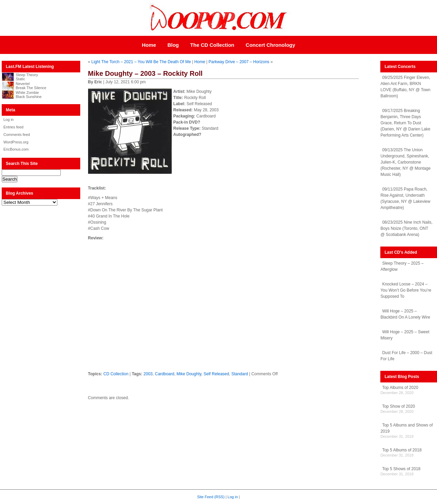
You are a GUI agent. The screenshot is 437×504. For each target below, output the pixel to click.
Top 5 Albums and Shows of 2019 (406, 428)
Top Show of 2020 (398, 406)
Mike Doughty (189, 374)
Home (149, 45)
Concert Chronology (271, 45)
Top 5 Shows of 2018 (401, 469)
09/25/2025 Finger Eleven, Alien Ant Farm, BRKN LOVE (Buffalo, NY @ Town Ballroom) (405, 87)
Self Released (216, 374)
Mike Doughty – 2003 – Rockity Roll (145, 73)
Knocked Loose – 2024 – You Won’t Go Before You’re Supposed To (406, 290)
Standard (240, 374)
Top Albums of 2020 (400, 388)
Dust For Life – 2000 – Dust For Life (406, 356)
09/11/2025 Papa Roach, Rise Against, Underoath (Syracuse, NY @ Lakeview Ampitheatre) (405, 198)
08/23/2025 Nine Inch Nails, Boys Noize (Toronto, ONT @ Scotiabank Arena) (406, 228)
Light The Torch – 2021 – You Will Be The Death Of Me (141, 62)
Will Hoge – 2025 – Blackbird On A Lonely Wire (405, 314)
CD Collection (116, 374)
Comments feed (17, 135)
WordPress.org (16, 142)
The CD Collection (212, 45)
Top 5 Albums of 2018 (402, 450)
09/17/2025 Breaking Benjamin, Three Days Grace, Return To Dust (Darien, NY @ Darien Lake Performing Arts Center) (405, 123)
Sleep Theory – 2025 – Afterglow (402, 266)
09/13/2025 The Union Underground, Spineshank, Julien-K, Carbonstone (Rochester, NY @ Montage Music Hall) (405, 162)
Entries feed (13, 127)
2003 (148, 374)
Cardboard (165, 374)
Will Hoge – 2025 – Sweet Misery (405, 335)
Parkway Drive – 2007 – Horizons (239, 62)
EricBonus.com (16, 149)
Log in (9, 120)
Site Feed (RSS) (211, 497)
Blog (173, 45)
